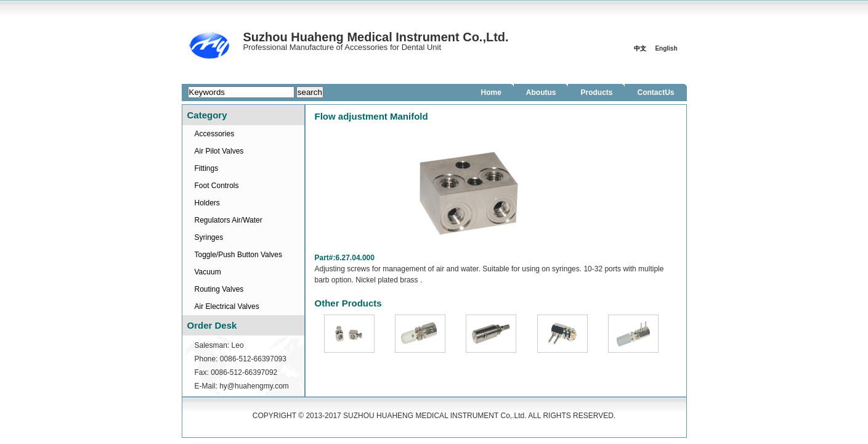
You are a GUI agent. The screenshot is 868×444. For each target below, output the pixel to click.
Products (596, 92)
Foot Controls (217, 186)
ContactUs (655, 92)
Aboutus (541, 92)
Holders (207, 203)
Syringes (209, 237)
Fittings (207, 168)
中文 (640, 48)
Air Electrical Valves (227, 306)
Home (491, 92)
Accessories (215, 134)
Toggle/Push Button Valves (239, 255)
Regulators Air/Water (229, 220)
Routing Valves (219, 289)
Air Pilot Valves (219, 151)
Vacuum (208, 272)
